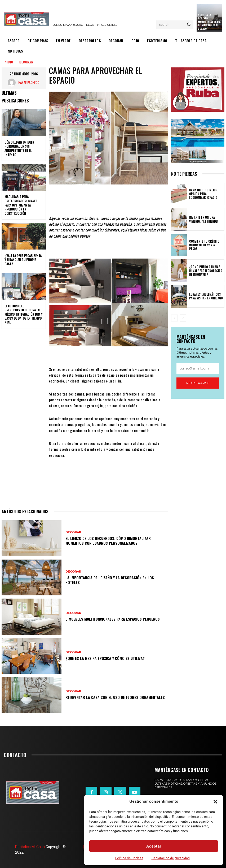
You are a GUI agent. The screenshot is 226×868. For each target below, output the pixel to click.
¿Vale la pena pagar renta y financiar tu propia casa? (23, 260)
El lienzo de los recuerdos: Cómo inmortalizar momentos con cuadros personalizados (108, 541)
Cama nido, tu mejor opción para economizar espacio (206, 194)
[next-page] (183, 318)
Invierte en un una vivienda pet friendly (203, 219)
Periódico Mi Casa (30, 847)
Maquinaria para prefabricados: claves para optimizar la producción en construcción (21, 205)
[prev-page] (174, 318)
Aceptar (154, 846)
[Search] (189, 25)
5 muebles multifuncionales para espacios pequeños (113, 619)
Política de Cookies (129, 858)
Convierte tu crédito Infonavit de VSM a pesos (206, 245)
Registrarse (198, 383)
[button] (215, 802)
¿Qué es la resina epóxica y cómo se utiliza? (105, 658)
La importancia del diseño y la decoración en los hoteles (110, 580)
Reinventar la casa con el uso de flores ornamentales (115, 697)
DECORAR (26, 62)
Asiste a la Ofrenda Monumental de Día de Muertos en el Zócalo (209, 22)
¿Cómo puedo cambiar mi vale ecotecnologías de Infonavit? (206, 271)
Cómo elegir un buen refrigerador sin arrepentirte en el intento (19, 148)
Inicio (8, 62)
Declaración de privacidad (171, 858)
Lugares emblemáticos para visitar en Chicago (205, 296)
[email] (198, 368)
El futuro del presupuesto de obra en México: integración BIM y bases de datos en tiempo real (24, 314)
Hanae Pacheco (29, 82)
